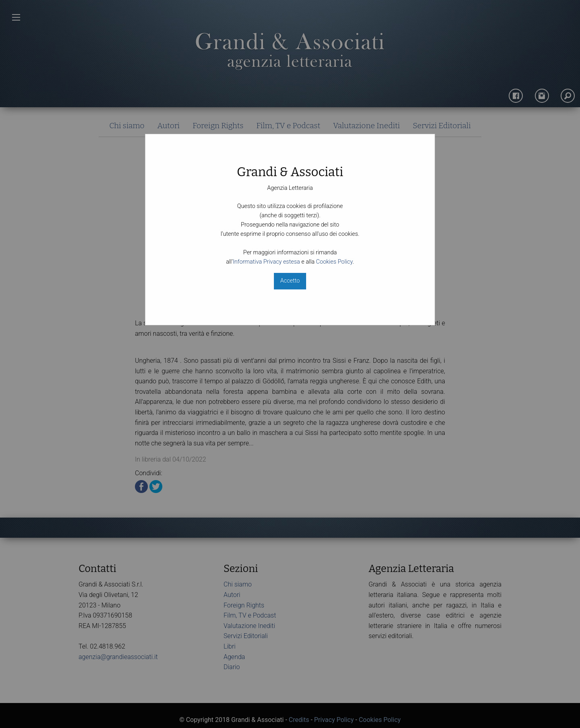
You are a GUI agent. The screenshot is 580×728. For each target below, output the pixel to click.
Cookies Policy (335, 262)
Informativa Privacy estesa (266, 262)
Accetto (290, 281)
